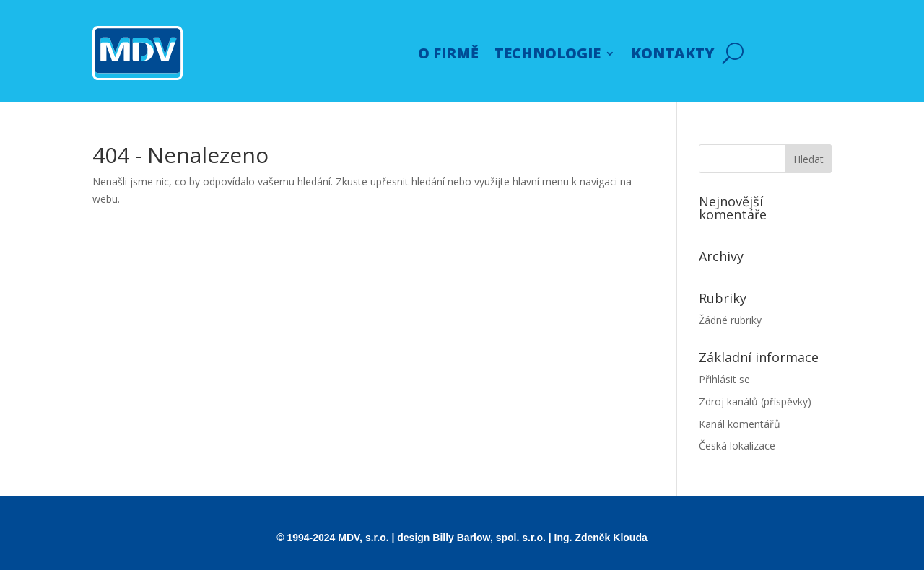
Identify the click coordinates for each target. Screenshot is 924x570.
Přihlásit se (724, 379)
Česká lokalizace (737, 446)
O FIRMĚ (448, 53)
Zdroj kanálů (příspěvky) (755, 402)
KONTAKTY (673, 53)
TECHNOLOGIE (548, 53)
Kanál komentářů (740, 424)
